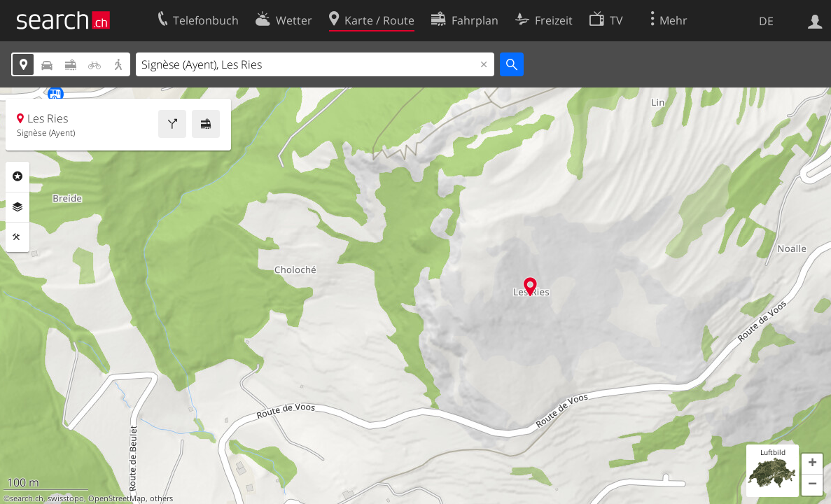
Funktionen (18, 237)
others (161, 498)
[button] (812, 464)
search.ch (27, 498)
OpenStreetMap (117, 498)
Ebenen (18, 207)
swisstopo (66, 498)
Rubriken (18, 176)
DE (766, 21)
